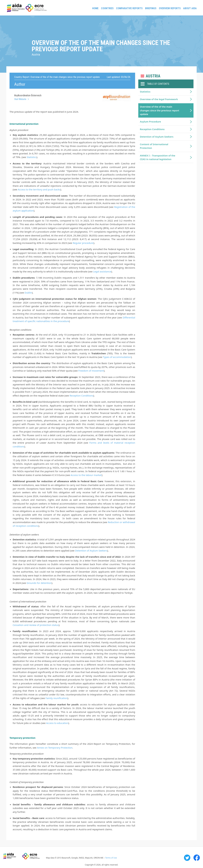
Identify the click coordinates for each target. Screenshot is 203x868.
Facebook (197, 858)
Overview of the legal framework (159, 99)
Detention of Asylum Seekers (91, 551)
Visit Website (20, 99)
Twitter (187, 858)
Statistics (32, 157)
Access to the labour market (86, 475)
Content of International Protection (154, 146)
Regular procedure (83, 243)
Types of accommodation (117, 357)
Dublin (28, 293)
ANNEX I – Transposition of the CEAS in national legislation (158, 157)
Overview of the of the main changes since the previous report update (160, 110)
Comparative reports (129, 8)
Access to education (57, 723)
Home (95, 8)
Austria (153, 76)
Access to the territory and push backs (39, 189)
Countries (107, 8)
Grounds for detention (39, 583)
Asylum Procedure (150, 122)
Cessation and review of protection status (36, 625)
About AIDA (190, 8)
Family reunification (57, 698)
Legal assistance (102, 271)
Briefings (151, 8)
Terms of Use (111, 858)
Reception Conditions (81, 396)
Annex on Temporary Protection (55, 748)
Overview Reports (170, 8)
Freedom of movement (91, 371)
